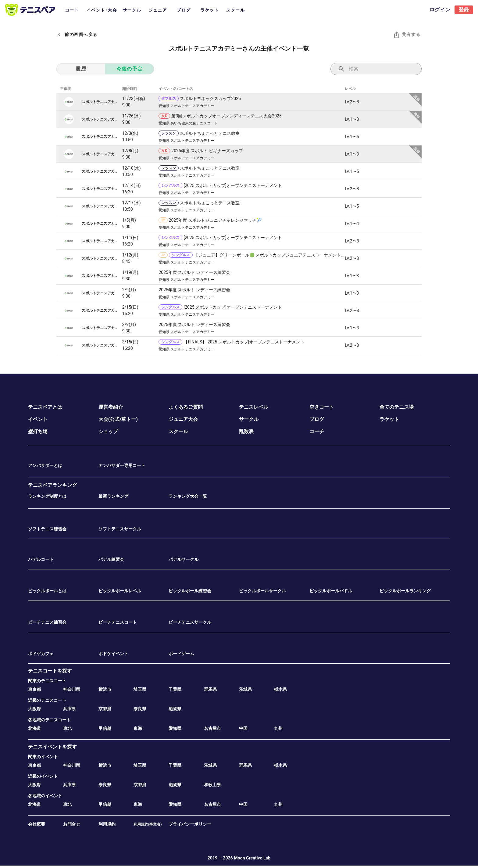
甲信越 (105, 728)
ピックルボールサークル (262, 591)
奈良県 (140, 709)
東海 (138, 728)
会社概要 (37, 824)
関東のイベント (43, 757)
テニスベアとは (45, 407)
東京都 (34, 689)
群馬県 (210, 689)
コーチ (317, 431)
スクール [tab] (235, 10)
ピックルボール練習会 (190, 591)
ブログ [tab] (184, 10)
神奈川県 (72, 689)
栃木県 (280, 689)
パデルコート (41, 559)
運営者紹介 (111, 407)
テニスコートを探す (50, 671)
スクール (178, 431)
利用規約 (107, 824)
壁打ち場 (38, 431)
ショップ (108, 431)
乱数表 (246, 431)
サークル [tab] (132, 10)
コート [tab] (72, 10)
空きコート (322, 407)
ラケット (389, 419)
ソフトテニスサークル (120, 529)
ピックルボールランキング (405, 591)
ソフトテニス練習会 (47, 529)
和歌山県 (212, 785)
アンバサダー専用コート (122, 465)
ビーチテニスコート (118, 622)
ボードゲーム (181, 654)
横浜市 (105, 689)
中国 (243, 728)
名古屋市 (212, 728)
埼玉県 (140, 689)
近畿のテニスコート (47, 700)
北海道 (34, 728)
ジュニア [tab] (158, 10)
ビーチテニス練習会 (47, 622)
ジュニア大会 (183, 419)
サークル (249, 419)
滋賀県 (175, 709)
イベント (38, 419)
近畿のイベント (43, 776)
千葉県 (175, 689)
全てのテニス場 (397, 407)
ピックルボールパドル (331, 591)
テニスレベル (254, 407)
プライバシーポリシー (190, 824)
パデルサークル (184, 559)
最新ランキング (113, 496)
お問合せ (72, 824)
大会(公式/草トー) (118, 419)
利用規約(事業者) (148, 824)
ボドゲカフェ (41, 654)
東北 (67, 728)
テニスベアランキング (52, 485)
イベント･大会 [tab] (102, 10)
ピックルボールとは (47, 591)
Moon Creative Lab (252, 858)
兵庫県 (70, 709)
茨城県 (245, 689)
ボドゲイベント (113, 654)
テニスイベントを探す (52, 747)
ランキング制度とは (47, 496)
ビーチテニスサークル (190, 622)
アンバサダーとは (45, 465)
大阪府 (34, 709)
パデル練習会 (111, 559)
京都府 (105, 709)
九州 (278, 728)
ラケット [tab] (210, 10)
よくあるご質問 (186, 407)
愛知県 (175, 728)
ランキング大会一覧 (188, 496)
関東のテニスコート (47, 681)
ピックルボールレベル (120, 591)
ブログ (317, 419)
